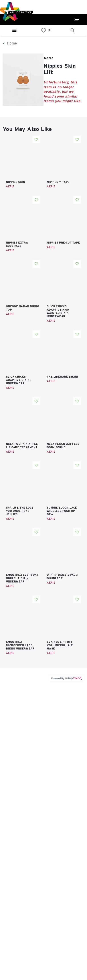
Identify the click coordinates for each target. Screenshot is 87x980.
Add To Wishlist (36, 139)
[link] (43, 30)
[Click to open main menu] (77, 19)
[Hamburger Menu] (14, 30)
